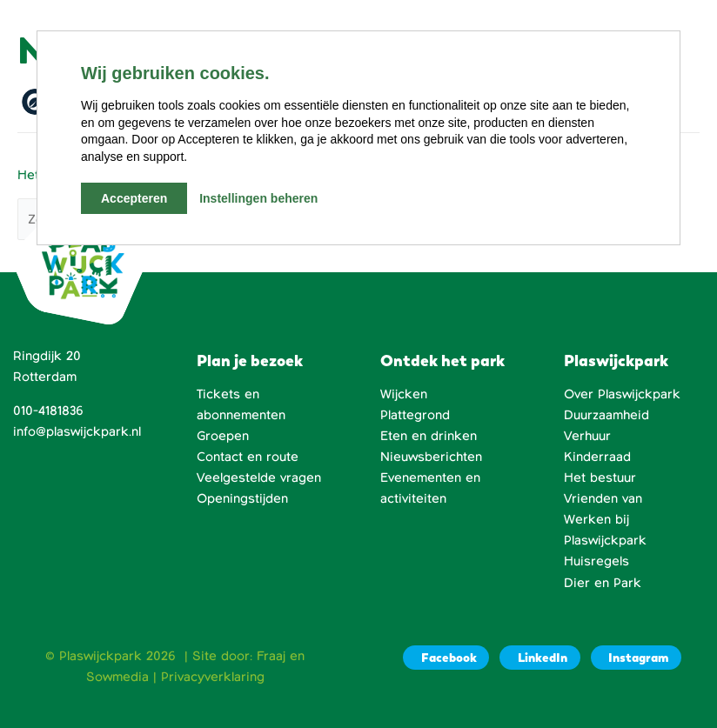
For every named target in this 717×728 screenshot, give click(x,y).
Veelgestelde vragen (259, 478)
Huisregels (596, 561)
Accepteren (134, 198)
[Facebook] (446, 658)
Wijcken (404, 394)
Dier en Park (603, 583)
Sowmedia (117, 677)
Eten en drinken (429, 436)
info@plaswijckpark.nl (77, 431)
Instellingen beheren (258, 198)
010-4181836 (48, 411)
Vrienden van (603, 498)
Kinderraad (597, 457)
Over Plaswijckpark (622, 394)
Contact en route (248, 457)
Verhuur (587, 436)
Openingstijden (242, 498)
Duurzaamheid (606, 415)
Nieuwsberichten (431, 457)
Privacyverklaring (213, 677)
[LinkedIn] (539, 658)
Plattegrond (415, 415)
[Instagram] (636, 658)
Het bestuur (600, 478)
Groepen (223, 436)
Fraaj (271, 656)
